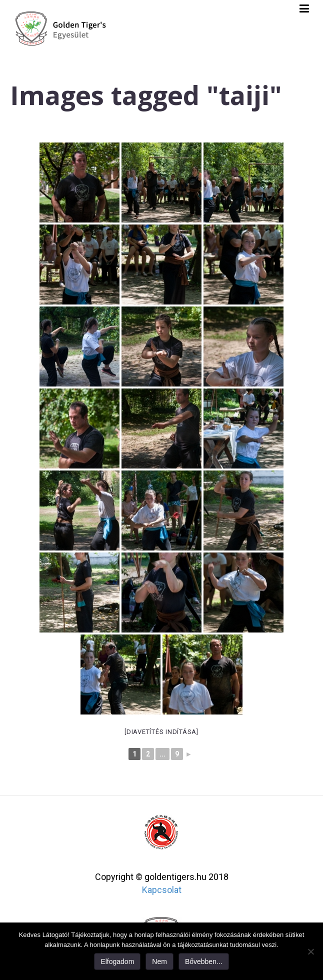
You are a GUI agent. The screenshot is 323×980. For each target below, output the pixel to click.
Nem (159, 961)
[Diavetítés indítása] (161, 732)
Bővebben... (204, 961)
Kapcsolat (162, 890)
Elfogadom (117, 961)
